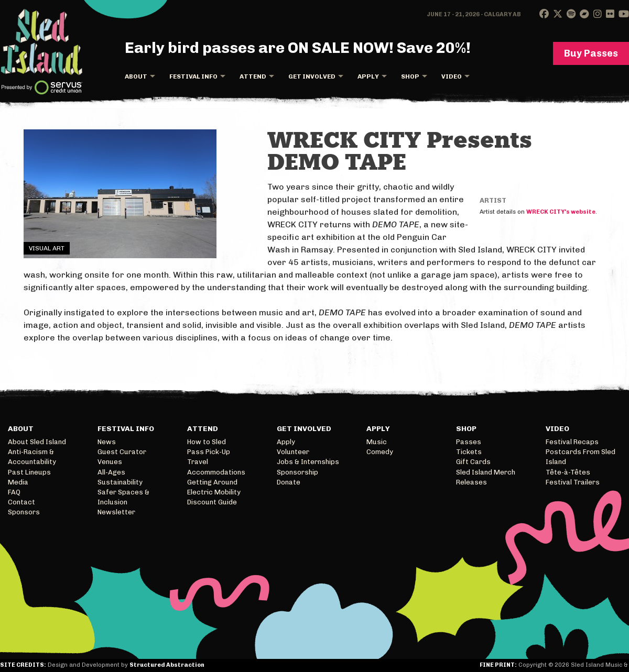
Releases (471, 482)
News (107, 442)
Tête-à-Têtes (568, 472)
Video (452, 76)
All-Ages (111, 472)
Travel (198, 462)
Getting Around (212, 482)
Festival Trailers (573, 482)
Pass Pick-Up (209, 452)
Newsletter (116, 512)
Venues (110, 462)
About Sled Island (37, 442)
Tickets (469, 452)
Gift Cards (473, 462)
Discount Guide (212, 502)
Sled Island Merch (486, 472)
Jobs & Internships (308, 462)
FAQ (14, 492)
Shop (410, 76)
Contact (21, 502)
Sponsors (24, 512)
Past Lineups (29, 472)
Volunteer (293, 452)
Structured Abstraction (167, 665)
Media (18, 482)
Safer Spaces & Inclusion (123, 497)
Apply (368, 76)
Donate (289, 482)
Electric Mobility (214, 492)
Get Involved (312, 76)
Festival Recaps (572, 442)
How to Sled (207, 442)
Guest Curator (122, 452)
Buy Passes (591, 53)
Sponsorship (297, 472)
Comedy (380, 452)
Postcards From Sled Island (581, 457)
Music (377, 442)
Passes (469, 442)
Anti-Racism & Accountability (32, 457)
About (136, 76)
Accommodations (216, 472)
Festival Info (193, 76)
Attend (253, 76)
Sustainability (120, 482)
